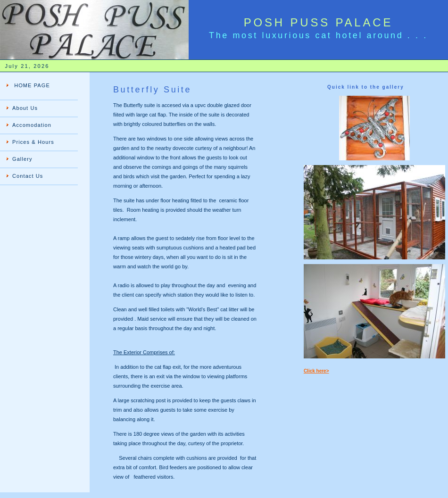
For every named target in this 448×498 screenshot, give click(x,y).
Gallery (22, 159)
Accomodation (32, 125)
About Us (25, 108)
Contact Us (28, 176)
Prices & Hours (33, 142)
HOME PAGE (31, 85)
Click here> (316, 371)
